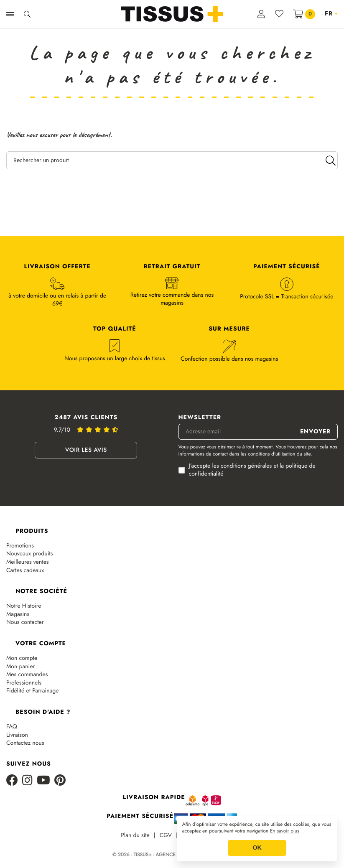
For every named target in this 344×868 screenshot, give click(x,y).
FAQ (12, 727)
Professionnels (24, 683)
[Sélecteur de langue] (331, 14)
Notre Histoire (24, 606)
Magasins (18, 615)
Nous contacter (25, 622)
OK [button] (257, 848)
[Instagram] (27, 781)
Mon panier (20, 667)
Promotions (20, 546)
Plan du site (135, 836)
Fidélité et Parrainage (32, 691)
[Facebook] (12, 781)
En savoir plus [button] (285, 831)
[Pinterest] (60, 781)
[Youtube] (43, 781)
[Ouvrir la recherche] (27, 14)
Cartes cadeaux (25, 571)
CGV (166, 836)
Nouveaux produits (29, 554)
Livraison (17, 735)
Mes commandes (27, 675)
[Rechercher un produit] (172, 160)
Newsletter (200, 418)
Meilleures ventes (28, 562)
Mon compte (22, 658)
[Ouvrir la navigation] (10, 14)
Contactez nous (25, 743)
